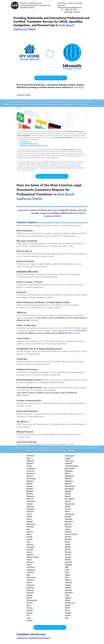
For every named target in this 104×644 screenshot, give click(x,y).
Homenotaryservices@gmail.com (70, 8)
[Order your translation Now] (51, 78)
